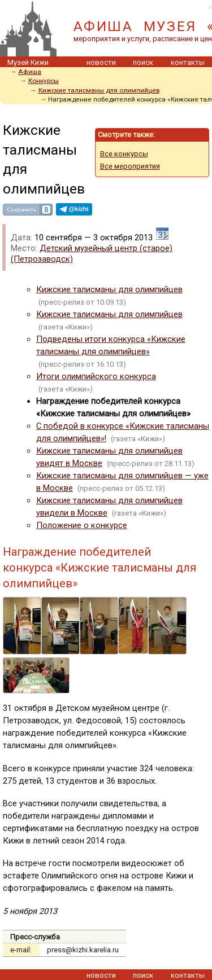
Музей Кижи (28, 62)
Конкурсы (44, 81)
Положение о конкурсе (82, 525)
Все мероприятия (130, 166)
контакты (188, 62)
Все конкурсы (124, 154)
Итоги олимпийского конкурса (96, 376)
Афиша (30, 72)
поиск (143, 62)
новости (101, 62)
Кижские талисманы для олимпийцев (99, 90)
